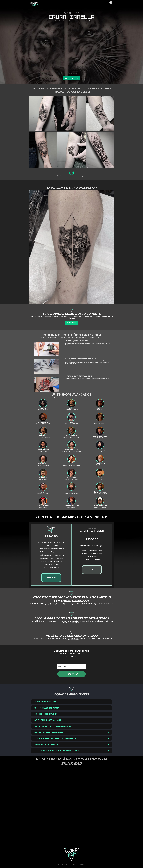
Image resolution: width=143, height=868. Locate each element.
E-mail (60, 662)
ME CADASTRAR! (71, 674)
